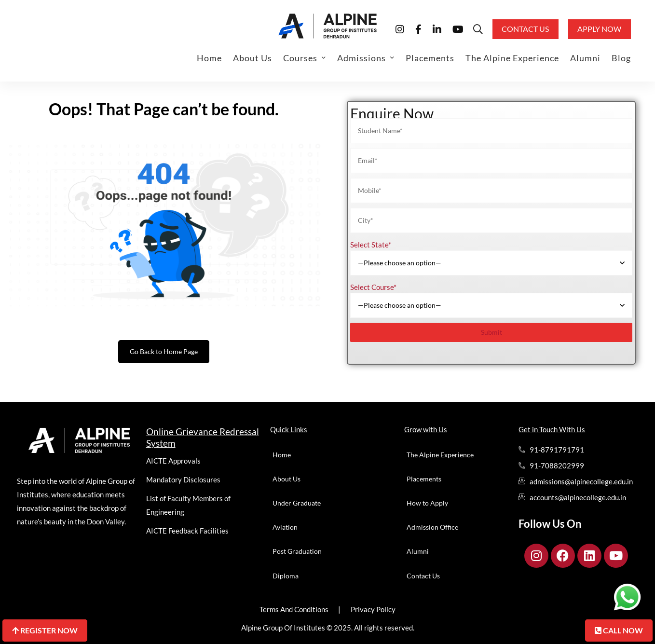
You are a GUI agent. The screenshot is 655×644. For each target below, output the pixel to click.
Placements (424, 479)
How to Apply (427, 503)
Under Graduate (297, 503)
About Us (287, 479)
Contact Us (423, 576)
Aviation (285, 527)
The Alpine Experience (440, 455)
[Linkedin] (437, 29)
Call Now (619, 630)
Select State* (371, 245)
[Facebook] (418, 29)
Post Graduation (297, 551)
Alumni (418, 551)
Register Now (45, 630)
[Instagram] (400, 29)
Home (282, 455)
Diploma (286, 576)
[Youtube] (458, 29)
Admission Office (432, 527)
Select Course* (373, 287)
